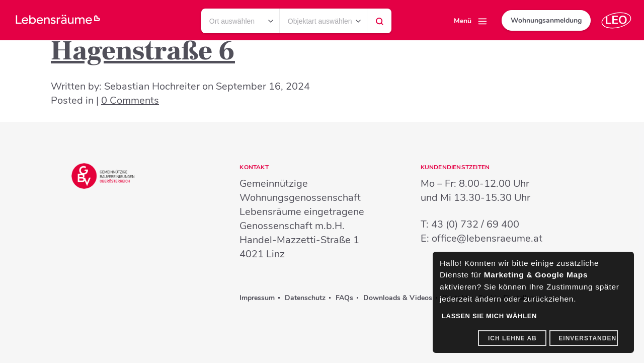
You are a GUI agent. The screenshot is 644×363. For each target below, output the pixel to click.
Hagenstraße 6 (143, 51)
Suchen (379, 24)
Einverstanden (587, 338)
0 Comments (130, 100)
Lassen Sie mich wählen (489, 316)
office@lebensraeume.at (487, 238)
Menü (463, 21)
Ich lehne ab (512, 338)
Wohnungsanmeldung (546, 20)
